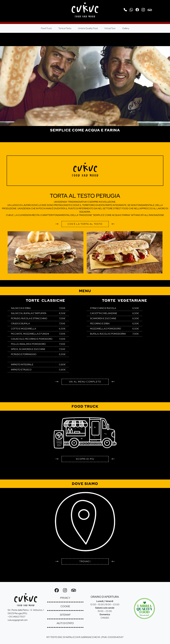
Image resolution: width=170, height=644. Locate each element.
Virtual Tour (110, 28)
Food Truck (46, 28)
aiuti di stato (65, 623)
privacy (65, 598)
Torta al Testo (65, 28)
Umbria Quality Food (88, 28)
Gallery (126, 28)
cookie (65, 606)
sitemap (65, 615)
